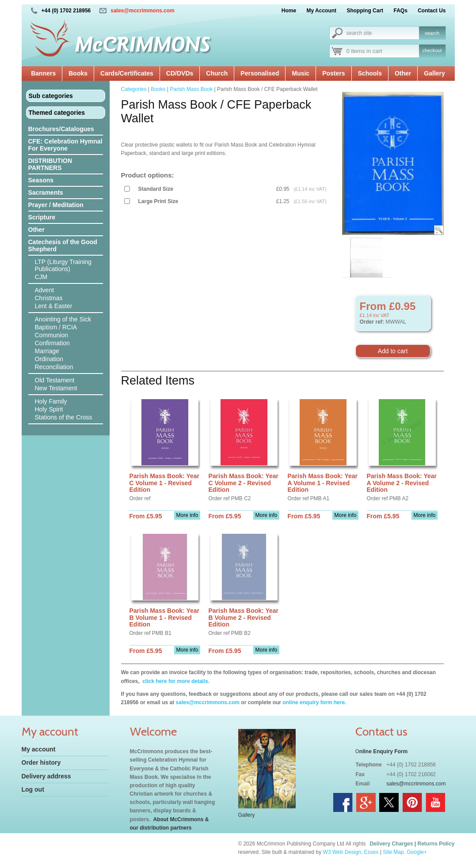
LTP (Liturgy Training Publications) (63, 265)
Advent (45, 290)
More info (187, 515)
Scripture (42, 217)
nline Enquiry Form (383, 751)
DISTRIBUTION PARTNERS (50, 164)
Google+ (417, 852)
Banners (43, 73)
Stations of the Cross (64, 417)
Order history (41, 762)
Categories (134, 89)
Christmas (49, 298)
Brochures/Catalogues (61, 129)
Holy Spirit (49, 409)
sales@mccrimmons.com (142, 11)
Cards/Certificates (127, 73)
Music (301, 73)
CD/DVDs (180, 73)
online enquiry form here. (314, 702)
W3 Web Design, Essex (351, 852)
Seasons (41, 180)
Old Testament (55, 380)
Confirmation (52, 343)
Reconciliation (54, 367)
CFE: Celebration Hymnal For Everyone (65, 145)
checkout (432, 50)
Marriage (47, 351)
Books (78, 73)
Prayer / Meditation (56, 205)
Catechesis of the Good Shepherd (63, 245)
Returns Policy (436, 844)
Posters (333, 73)
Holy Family (51, 401)
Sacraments (46, 192)
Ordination (49, 359)
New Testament (56, 388)
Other (403, 73)
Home (289, 11)
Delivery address (46, 776)
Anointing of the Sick (63, 319)
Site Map (393, 852)
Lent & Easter (54, 306)
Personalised (260, 73)
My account (39, 749)
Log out (33, 789)
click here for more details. (175, 681)
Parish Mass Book (191, 89)
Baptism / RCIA (56, 327)
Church (217, 73)
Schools (370, 73)
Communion (51, 335)
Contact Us (432, 11)
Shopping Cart (365, 11)
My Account (322, 11)
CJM (41, 277)
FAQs (400, 11)
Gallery (434, 73)
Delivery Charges (391, 844)
